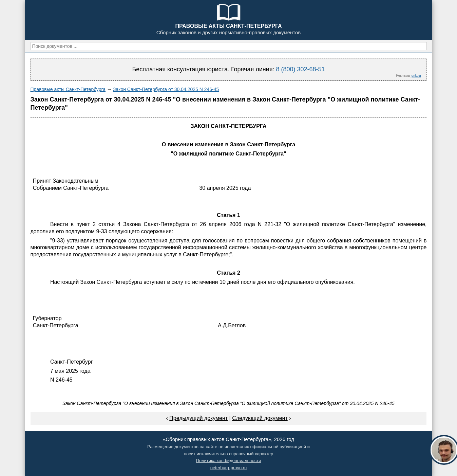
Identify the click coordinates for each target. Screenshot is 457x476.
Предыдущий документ (198, 418)
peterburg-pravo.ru (229, 468)
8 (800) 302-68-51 (300, 69)
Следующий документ (260, 418)
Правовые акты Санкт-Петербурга (68, 89)
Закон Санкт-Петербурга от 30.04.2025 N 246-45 (166, 89)
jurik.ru (416, 76)
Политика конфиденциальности (229, 461)
